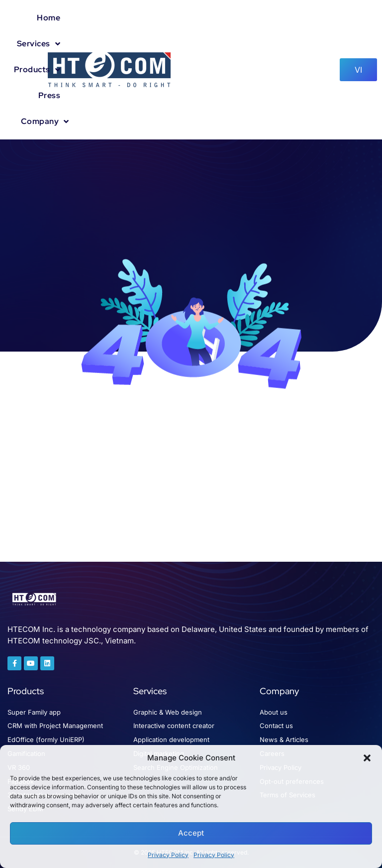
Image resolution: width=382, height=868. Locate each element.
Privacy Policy (168, 855)
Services (39, 44)
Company (45, 122)
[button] (367, 758)
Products (37, 70)
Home (48, 18)
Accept (191, 833)
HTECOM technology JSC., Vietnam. (72, 641)
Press (49, 95)
